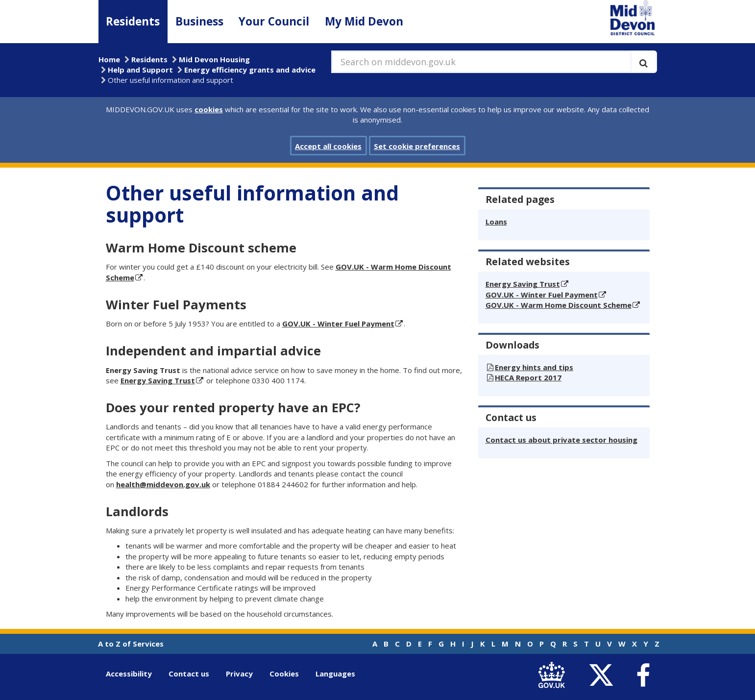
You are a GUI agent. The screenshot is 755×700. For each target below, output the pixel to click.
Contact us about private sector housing (561, 440)
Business (199, 21)
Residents (133, 21)
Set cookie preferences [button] (417, 146)
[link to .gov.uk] (554, 676)
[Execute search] (644, 62)
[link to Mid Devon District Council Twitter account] (604, 676)
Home (109, 59)
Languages (335, 674)
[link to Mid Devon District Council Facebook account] (643, 676)
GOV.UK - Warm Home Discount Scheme (559, 305)
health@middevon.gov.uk (163, 484)
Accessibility (129, 674)
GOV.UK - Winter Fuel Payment (338, 324)
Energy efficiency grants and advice (250, 70)
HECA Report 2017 (528, 377)
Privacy (239, 674)
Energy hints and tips (534, 367)
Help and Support (140, 70)
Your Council (274, 21)
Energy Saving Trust (158, 380)
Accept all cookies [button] (328, 146)
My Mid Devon (364, 21)
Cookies (284, 674)
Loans (496, 222)
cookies (209, 109)
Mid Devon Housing (214, 59)
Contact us (189, 674)
